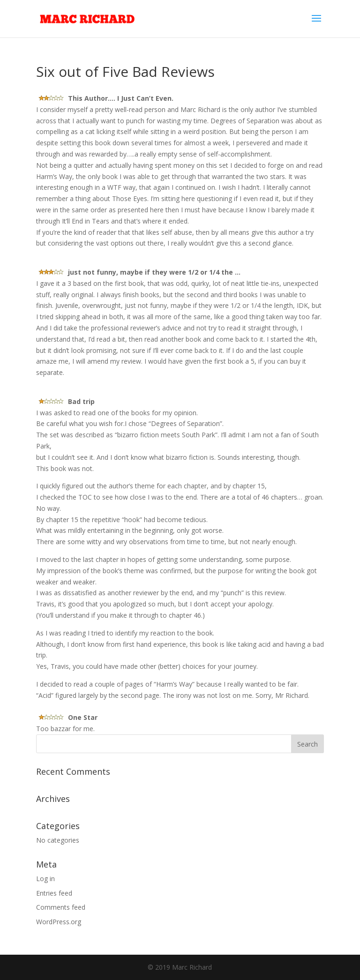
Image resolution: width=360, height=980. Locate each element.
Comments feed (61, 907)
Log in (45, 879)
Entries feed (54, 893)
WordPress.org (59, 922)
